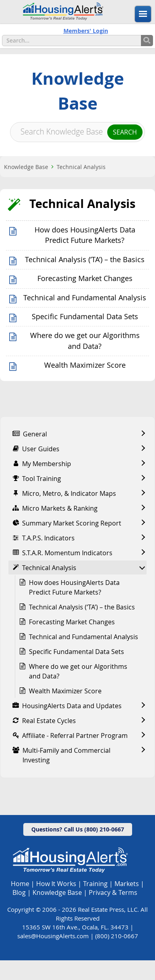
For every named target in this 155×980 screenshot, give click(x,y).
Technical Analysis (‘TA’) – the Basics (85, 260)
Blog (19, 892)
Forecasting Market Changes (85, 278)
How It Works (56, 884)
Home (20, 884)
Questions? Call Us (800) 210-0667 (78, 829)
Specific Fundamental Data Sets (85, 317)
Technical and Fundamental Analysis (85, 298)
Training (95, 884)
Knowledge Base (26, 167)
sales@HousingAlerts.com (53, 936)
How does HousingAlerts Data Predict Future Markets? (74, 587)
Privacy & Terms (113, 892)
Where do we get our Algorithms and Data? (78, 671)
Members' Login (86, 31)
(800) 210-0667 (117, 936)
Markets (127, 884)
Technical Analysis (81, 167)
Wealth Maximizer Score (85, 365)
